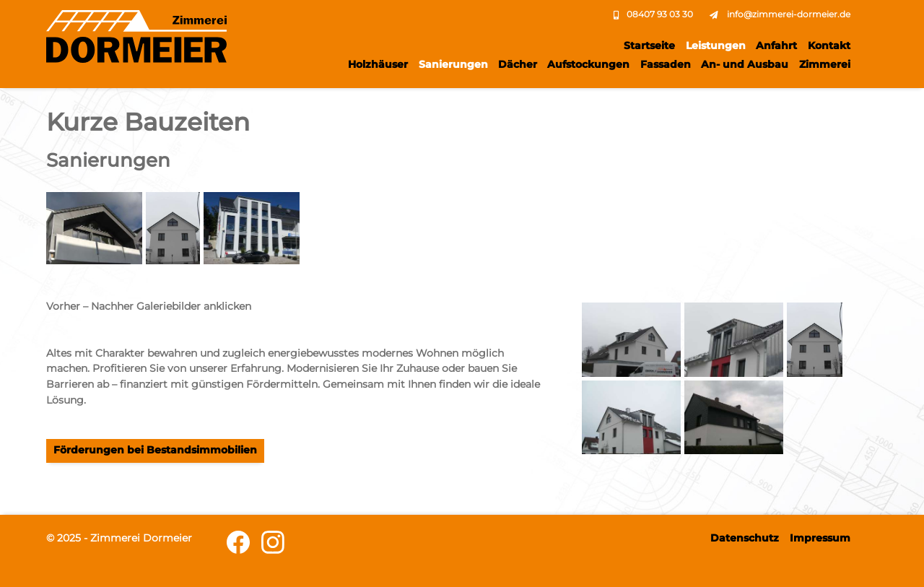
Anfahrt (776, 45)
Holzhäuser (378, 64)
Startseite (649, 45)
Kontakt (829, 45)
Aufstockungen (588, 64)
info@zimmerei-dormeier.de (789, 14)
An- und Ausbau (745, 64)
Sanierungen (453, 64)
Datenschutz (745, 538)
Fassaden (666, 64)
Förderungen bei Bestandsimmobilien (155, 450)
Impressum (820, 538)
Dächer (518, 64)
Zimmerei (825, 64)
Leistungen (716, 45)
